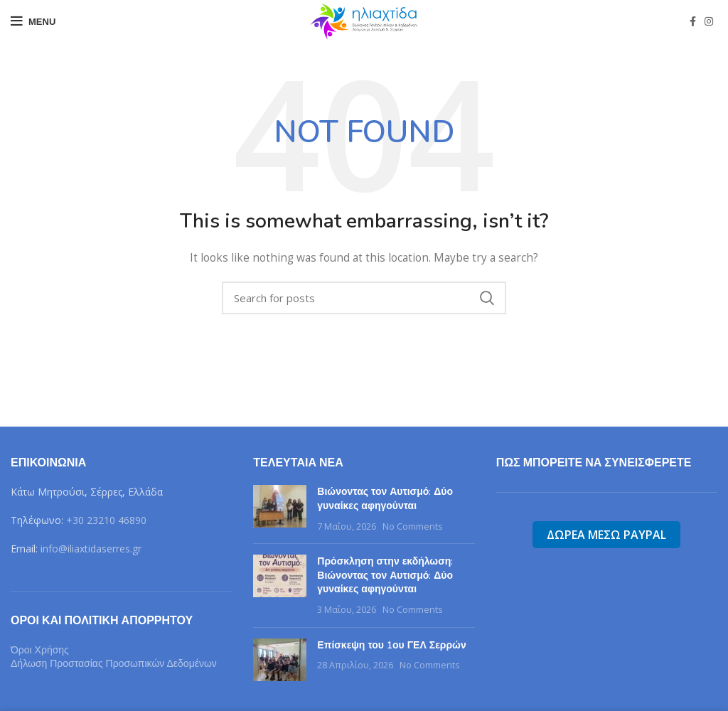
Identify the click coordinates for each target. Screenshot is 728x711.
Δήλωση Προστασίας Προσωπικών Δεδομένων (114, 663)
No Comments (413, 526)
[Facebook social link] (693, 21)
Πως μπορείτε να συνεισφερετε (594, 463)
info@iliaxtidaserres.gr (91, 549)
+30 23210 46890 (106, 520)
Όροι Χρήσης (40, 650)
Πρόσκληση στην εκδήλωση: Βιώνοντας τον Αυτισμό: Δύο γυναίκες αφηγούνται (385, 575)
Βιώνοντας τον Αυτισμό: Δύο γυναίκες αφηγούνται (385, 499)
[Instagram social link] (709, 21)
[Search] (364, 298)
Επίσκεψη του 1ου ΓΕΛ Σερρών (391, 645)
